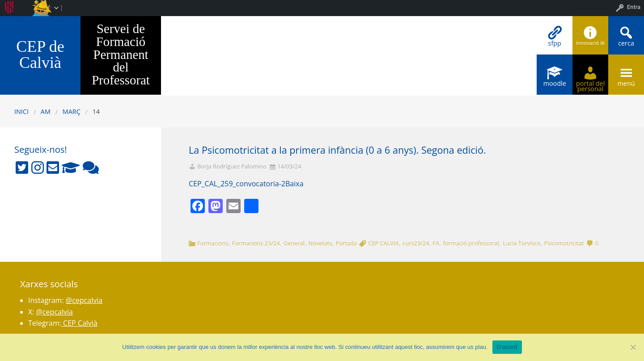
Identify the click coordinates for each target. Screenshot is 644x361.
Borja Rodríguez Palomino (232, 166)
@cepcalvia (84, 300)
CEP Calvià (79, 323)
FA (436, 243)
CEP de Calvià (40, 55)
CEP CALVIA (383, 243)
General (294, 243)
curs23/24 (416, 243)
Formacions (213, 243)
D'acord (507, 347)
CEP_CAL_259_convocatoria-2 (237, 184)
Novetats (320, 243)
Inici (21, 111)
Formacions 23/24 (256, 243)
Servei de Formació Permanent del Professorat (121, 54)
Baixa (294, 184)
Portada (346, 243)
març (72, 111)
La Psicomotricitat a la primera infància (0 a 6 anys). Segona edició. (337, 150)
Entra (634, 7)
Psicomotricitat (564, 243)
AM (46, 111)
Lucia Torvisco (522, 243)
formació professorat (471, 243)
